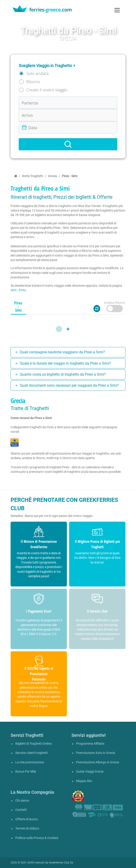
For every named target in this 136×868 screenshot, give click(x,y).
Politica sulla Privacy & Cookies (37, 838)
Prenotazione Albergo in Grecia (98, 762)
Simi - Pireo (18, 290)
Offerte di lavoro (27, 819)
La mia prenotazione (30, 762)
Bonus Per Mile (26, 772)
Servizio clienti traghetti (32, 753)
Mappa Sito (84, 781)
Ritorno (33, 82)
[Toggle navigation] (117, 10)
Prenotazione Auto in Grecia (96, 753)
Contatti (21, 810)
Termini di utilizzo (27, 829)
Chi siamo (22, 801)
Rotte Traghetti (33, 176)
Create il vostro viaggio (47, 90)
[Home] (16, 176)
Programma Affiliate (90, 744)
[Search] (68, 144)
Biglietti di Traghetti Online (33, 744)
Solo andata (37, 73)
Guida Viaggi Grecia (90, 772)
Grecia (52, 176)
